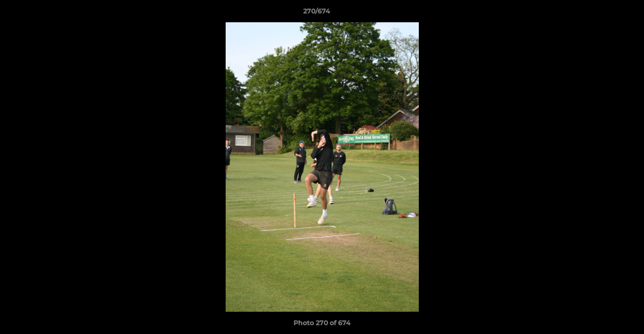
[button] (605, 13)
